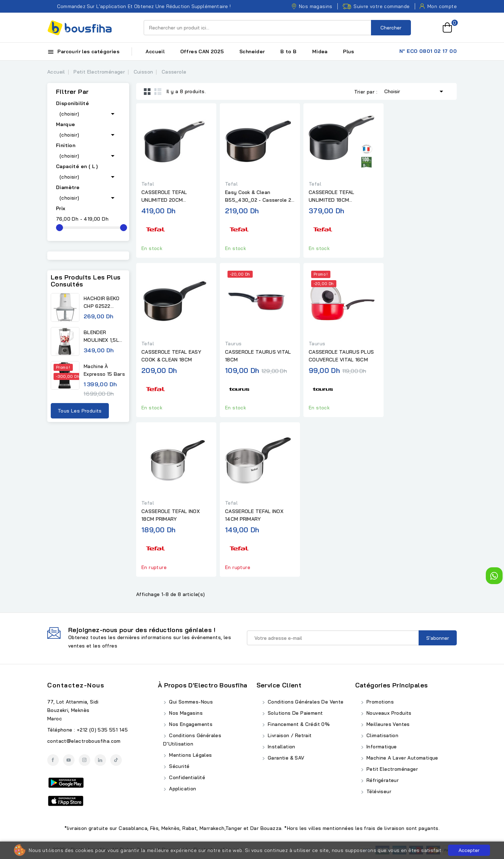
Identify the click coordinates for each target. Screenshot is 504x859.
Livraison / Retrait (289, 735)
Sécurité (179, 766)
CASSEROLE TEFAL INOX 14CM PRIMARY (254, 515)
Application (182, 789)
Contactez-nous (76, 685)
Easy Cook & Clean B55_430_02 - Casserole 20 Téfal (260, 196)
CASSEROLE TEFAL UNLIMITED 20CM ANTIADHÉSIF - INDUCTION (173, 196)
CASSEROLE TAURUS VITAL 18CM (258, 356)
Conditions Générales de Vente (305, 702)
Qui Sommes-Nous (190, 702)
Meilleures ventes (387, 724)
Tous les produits (80, 411)
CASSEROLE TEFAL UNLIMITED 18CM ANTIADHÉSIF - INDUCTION (341, 196)
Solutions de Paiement (295, 713)
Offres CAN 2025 (202, 51)
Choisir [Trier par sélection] (415, 91)
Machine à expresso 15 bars (104, 370)
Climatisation (382, 735)
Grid (147, 91)
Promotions (379, 702)
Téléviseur (378, 791)
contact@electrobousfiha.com (84, 741)
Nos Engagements (190, 724)
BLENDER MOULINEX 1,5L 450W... (101, 337)
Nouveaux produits (388, 713)
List (158, 91)
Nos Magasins (185, 713)
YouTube (69, 760)
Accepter (469, 850)
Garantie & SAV (285, 758)
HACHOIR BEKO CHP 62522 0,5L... (102, 303)
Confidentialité (186, 777)
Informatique (381, 747)
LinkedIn (100, 760)
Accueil (155, 51)
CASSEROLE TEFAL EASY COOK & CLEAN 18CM (171, 356)
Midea (320, 51)
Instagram (85, 760)
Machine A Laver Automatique (402, 758)
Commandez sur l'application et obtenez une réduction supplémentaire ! (139, 6)
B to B (288, 51)
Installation (281, 747)
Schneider (252, 51)
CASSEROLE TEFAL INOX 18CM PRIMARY (171, 515)
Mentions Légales (190, 755)
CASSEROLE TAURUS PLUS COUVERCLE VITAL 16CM (341, 356)
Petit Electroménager (391, 769)
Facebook (53, 760)
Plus (349, 51)
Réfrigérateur (382, 780)
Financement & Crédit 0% (298, 724)
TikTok (116, 760)
